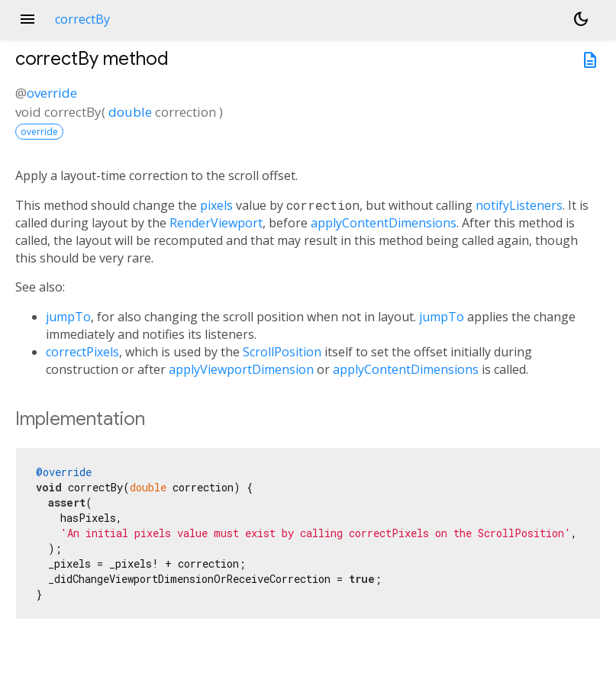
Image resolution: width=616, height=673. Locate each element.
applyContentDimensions (384, 223)
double (130, 112)
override (52, 93)
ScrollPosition (282, 352)
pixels (216, 205)
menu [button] (27, 19)
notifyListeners (519, 205)
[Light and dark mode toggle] (581, 19)
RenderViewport (216, 223)
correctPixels (82, 352)
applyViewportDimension (241, 369)
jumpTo (68, 317)
